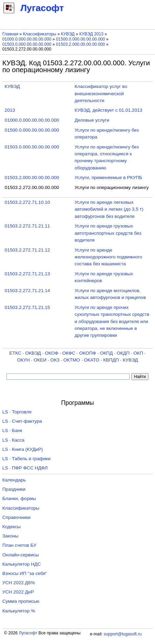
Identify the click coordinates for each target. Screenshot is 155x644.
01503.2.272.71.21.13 (27, 274)
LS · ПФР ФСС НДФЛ (25, 468)
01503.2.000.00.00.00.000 (80, 44)
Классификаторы (40, 34)
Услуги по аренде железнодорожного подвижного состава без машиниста (109, 257)
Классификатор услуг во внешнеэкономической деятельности (101, 93)
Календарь (14, 480)
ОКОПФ (88, 353)
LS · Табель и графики (27, 459)
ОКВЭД (33, 353)
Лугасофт (28, 633)
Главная (10, 34)
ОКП (138, 353)
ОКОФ (52, 353)
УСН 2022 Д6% (19, 583)
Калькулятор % (19, 611)
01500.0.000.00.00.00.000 (80, 39)
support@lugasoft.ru (122, 634)
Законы (10, 536)
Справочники (16, 517)
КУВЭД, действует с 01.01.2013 (109, 110)
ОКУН (23, 360)
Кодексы (11, 527)
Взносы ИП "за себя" (25, 573)
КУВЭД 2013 (91, 34)
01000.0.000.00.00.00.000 (27, 39)
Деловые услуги (92, 120)
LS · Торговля (17, 412)
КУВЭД (68, 34)
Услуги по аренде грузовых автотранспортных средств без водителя (108, 233)
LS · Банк (12, 430)
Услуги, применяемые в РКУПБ (109, 177)
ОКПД (106, 353)
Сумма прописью (21, 601)
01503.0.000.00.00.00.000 (27, 44)
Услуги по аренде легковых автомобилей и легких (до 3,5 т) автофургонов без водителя (109, 209)
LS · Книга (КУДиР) (23, 449)
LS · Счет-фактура (22, 421)
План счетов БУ (19, 545)
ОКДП (123, 353)
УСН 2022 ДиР (18, 592)
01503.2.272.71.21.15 (27, 307)
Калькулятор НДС (22, 564)
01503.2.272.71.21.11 (27, 226)
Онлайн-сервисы (21, 555)
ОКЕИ (40, 360)
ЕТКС (15, 353)
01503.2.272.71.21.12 (27, 250)
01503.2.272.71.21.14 (27, 291)
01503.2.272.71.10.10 (27, 202)
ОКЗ (55, 360)
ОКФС (69, 353)
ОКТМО (72, 360)
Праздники (14, 489)
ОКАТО (92, 360)
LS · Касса (14, 440)
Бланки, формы (19, 498)
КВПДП (111, 360)
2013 (10, 110)
